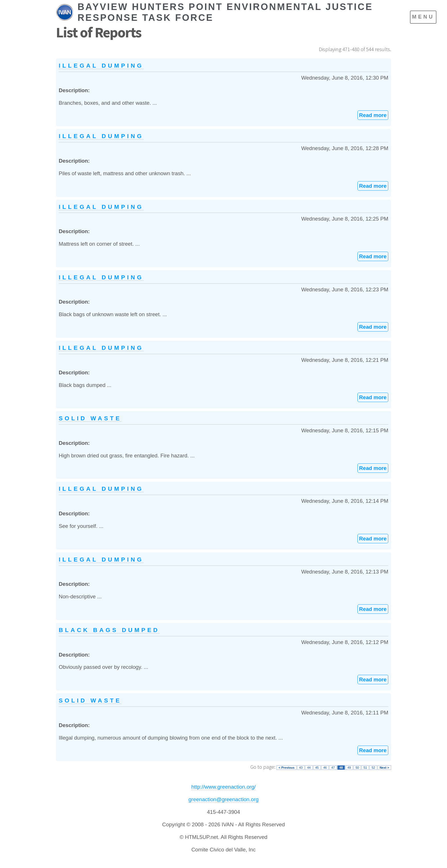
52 (373, 768)
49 (349, 768)
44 (309, 768)
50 (357, 768)
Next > (384, 768)
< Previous (287, 768)
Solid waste (90, 418)
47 (333, 768)
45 (317, 768)
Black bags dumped (109, 630)
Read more (373, 115)
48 (341, 768)
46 (325, 768)
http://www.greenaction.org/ (223, 787)
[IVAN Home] (217, 12)
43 (301, 768)
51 (365, 768)
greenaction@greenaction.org (223, 799)
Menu (423, 17)
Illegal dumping (101, 65)
